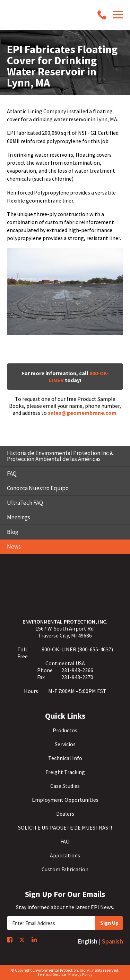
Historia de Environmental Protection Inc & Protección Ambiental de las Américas (60, 456)
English (88, 941)
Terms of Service (52, 974)
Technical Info (65, 758)
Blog (13, 532)
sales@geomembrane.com (82, 413)
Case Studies (65, 786)
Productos (65, 730)
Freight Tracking (65, 772)
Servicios (65, 744)
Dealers (65, 814)
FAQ (12, 473)
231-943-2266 (77, 670)
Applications (65, 855)
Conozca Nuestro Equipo (38, 488)
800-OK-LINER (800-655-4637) (77, 649)
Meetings (19, 517)
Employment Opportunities (65, 800)
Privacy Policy (80, 974)
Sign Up (109, 923)
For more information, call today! (65, 377)
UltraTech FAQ (25, 503)
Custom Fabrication (65, 869)
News (14, 546)
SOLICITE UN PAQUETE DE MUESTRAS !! (65, 827)
